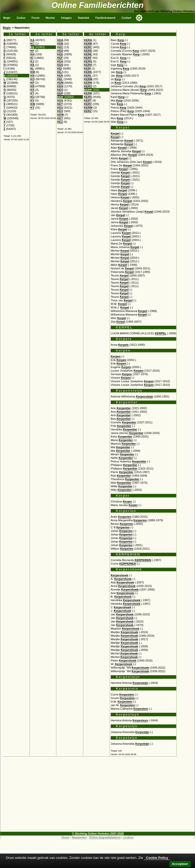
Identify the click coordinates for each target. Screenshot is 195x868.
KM (33, 72)
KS (32, 90)
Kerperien (125, 517)
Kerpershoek (119, 575)
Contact (126, 18)
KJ (32, 61)
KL (32, 68)
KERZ (88, 111)
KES (60, 100)
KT (32, 93)
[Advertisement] (97, 796)
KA (32, 40)
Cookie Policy (157, 858)
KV (32, 100)
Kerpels (124, 345)
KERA (88, 40)
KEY (60, 118)
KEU (60, 108)
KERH (88, 65)
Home (65, 837)
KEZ (60, 122)
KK (32, 65)
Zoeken (21, 18)
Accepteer (180, 864)
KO (33, 79)
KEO (60, 90)
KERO (88, 86)
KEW (60, 115)
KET (60, 104)
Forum (35, 18)
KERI (87, 68)
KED (60, 51)
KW (33, 104)
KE (32, 47)
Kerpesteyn (140, 720)
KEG (60, 61)
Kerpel (115, 133)
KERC (88, 47)
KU (32, 97)
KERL (88, 76)
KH (32, 54)
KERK (88, 72)
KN (32, 76)
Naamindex (79, 837)
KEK (60, 76)
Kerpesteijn (140, 683)
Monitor (50, 18)
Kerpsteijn (142, 744)
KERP (88, 90)
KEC (60, 47)
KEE (60, 54)
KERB (88, 44)
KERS (88, 97)
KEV (60, 111)
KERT (88, 100)
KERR (88, 93)
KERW (88, 108)
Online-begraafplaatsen (105, 837)
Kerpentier (124, 408)
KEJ (60, 72)
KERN (88, 83)
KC (32, 44)
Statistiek (84, 18)
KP (32, 83)
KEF (60, 58)
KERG (88, 61)
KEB (60, 44)
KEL (60, 79)
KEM (60, 83)
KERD (88, 51)
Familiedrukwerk (105, 18)
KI (32, 58)
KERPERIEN (143, 560)
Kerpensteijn (144, 396)
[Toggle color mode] (139, 18)
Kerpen (116, 356)
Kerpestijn (142, 732)
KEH (60, 65)
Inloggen (67, 18)
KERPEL (161, 333)
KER (60, 97)
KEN (60, 86)
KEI (60, 68)
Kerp (121, 40)
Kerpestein (127, 695)
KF (32, 51)
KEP (60, 93)
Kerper (127, 501)
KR (32, 86)
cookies (128, 837)
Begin (7, 18)
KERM (88, 79)
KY (32, 108)
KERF (88, 58)
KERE (88, 54)
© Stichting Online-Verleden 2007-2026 (98, 834)
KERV (88, 104)
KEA (60, 40)
